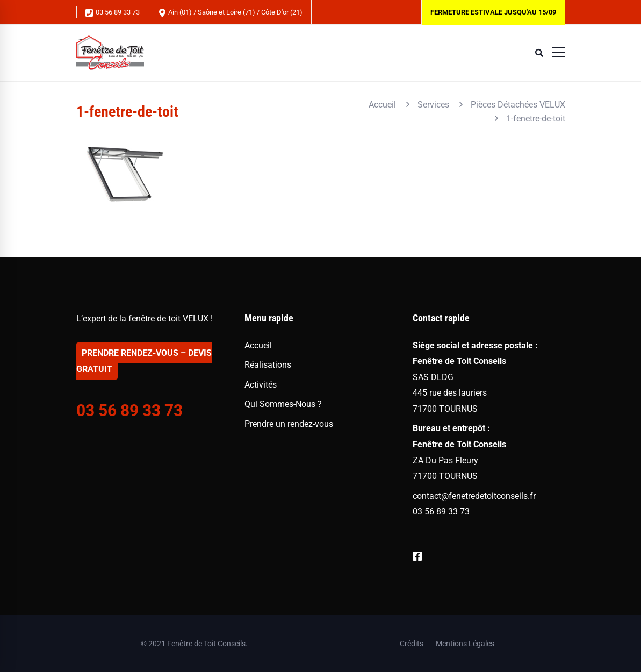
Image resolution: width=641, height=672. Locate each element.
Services (433, 105)
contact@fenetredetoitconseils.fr (474, 496)
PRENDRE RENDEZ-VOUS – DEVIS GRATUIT (144, 361)
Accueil (382, 105)
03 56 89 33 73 (113, 13)
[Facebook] (417, 557)
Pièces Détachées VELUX (518, 105)
